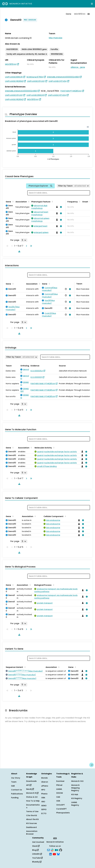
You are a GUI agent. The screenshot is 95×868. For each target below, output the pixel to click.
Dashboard (31, 827)
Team (14, 782)
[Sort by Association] (28, 201)
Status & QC (32, 797)
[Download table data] (19, 251)
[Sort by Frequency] (79, 201)
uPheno (45, 786)
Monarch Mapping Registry (75, 788)
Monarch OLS (77, 781)
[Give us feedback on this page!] (91, 765)
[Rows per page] (24, 240)
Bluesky (37, 862)
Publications (17, 794)
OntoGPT (61, 805)
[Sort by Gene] (13, 201)
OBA (43, 798)
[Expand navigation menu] (92, 4)
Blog (35, 850)
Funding (15, 798)
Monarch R (32, 793)
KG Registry (77, 798)
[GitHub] (61, 850)
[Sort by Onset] (90, 201)
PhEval (59, 785)
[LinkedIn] (51, 854)
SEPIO (44, 809)
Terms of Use (32, 811)
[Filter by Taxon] (73, 186)
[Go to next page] (26, 246)
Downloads (31, 781)
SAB (13, 786)
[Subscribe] (49, 850)
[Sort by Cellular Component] (65, 516)
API (29, 785)
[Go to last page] (31, 246)
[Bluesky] (58, 854)
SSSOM (60, 793)
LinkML (59, 789)
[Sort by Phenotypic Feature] (52, 201)
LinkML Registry (75, 804)
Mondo (44, 778)
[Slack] (52, 850)
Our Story (16, 778)
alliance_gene (78, 67)
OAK (58, 797)
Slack (36, 846)
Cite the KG (32, 815)
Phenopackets (63, 813)
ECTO (44, 813)
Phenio (44, 794)
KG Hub (75, 794)
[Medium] (57, 850)
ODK (58, 801)
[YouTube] (54, 854)
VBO (43, 802)
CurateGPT (61, 809)
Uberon (45, 782)
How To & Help (33, 801)
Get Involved (38, 842)
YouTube (37, 858)
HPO (43, 790)
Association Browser (32, 833)
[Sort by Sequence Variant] (25, 667)
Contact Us (17, 790)
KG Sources (32, 823)
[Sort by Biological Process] (53, 585)
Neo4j (30, 789)
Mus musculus (56, 38)
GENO (44, 806)
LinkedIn (37, 854)
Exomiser (60, 781)
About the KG (32, 819)
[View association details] (60, 207)
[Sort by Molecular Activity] (53, 447)
